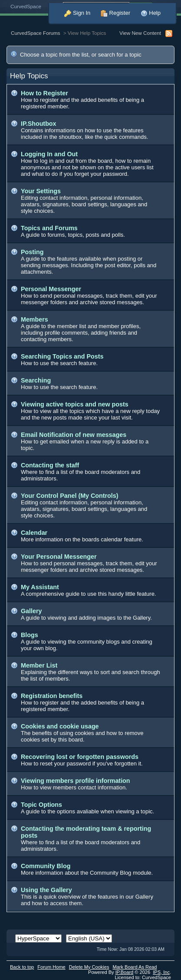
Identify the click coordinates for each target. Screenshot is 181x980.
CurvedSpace (26, 6)
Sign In (77, 13)
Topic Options (41, 805)
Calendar (34, 533)
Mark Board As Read (135, 967)
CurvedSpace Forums (36, 33)
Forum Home (51, 967)
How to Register (44, 93)
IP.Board (125, 972)
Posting (32, 252)
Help (151, 13)
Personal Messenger (51, 289)
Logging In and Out (49, 154)
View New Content (140, 33)
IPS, (161, 972)
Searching (36, 380)
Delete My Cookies (89, 967)
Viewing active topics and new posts (75, 404)
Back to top (22, 967)
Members (35, 319)
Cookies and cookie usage (60, 726)
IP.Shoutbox (39, 124)
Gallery (31, 611)
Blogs (30, 635)
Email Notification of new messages (74, 435)
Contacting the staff (50, 465)
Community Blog (46, 866)
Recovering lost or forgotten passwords (80, 757)
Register (115, 13)
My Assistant (40, 587)
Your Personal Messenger (59, 557)
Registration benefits (52, 696)
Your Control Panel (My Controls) (70, 496)
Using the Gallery (46, 890)
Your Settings (41, 191)
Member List (39, 665)
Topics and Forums (49, 228)
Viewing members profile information (76, 781)
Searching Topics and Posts (62, 356)
